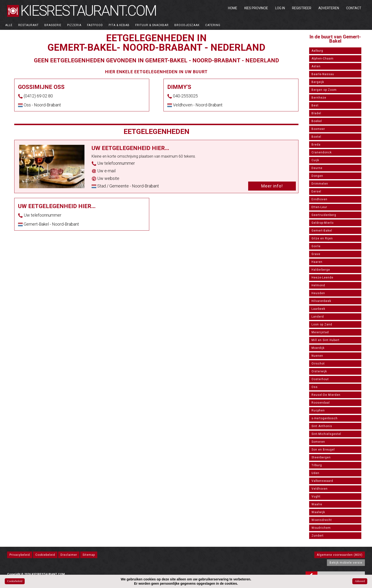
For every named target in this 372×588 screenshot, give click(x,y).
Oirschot (318, 364)
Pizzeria (74, 25)
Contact (354, 8)
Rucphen (318, 410)
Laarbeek (318, 309)
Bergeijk (318, 82)
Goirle (316, 246)
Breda (316, 145)
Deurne (317, 168)
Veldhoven (320, 489)
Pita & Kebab (119, 25)
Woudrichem (321, 528)
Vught (316, 497)
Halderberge (321, 270)
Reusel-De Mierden (326, 395)
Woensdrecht (322, 520)
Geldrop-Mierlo (323, 223)
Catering (213, 25)
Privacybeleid (20, 555)
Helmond (318, 285)
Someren (318, 442)
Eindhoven (319, 199)
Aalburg (317, 51)
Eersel (316, 191)
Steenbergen (321, 457)
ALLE (9, 25)
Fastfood (95, 25)
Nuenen (317, 356)
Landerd (318, 317)
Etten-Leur (319, 207)
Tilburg (317, 465)
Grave (316, 254)
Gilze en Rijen (322, 238)
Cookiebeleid (45, 555)
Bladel (316, 113)
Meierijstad (320, 332)
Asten (316, 66)
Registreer (302, 8)
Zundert (318, 536)
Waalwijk (318, 512)
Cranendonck (322, 152)
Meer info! (272, 186)
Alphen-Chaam (323, 59)
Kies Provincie (256, 8)
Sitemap (89, 555)
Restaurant (28, 25)
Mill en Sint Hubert (325, 340)
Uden (315, 473)
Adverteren (329, 8)
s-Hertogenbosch (325, 418)
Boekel (317, 121)
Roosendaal (321, 403)
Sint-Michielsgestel (326, 434)
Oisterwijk (319, 371)
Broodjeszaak (187, 25)
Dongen (317, 176)
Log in (280, 8)
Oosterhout (320, 379)
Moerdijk (318, 348)
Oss (315, 387)
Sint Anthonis (322, 426)
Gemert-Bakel (322, 231)
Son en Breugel (323, 450)
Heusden (318, 293)
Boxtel (316, 137)
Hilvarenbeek (321, 301)
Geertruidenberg (324, 215)
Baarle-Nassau (323, 74)
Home (233, 8)
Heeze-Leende (322, 278)
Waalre (317, 504)
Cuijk (315, 160)
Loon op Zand (322, 324)
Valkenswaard (322, 481)
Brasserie (53, 25)
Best (315, 105)
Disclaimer (69, 555)
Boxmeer (318, 129)
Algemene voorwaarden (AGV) (340, 555)
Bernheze (319, 98)
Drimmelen (320, 184)
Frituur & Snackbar (152, 25)
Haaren (317, 262)
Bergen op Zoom (324, 90)
